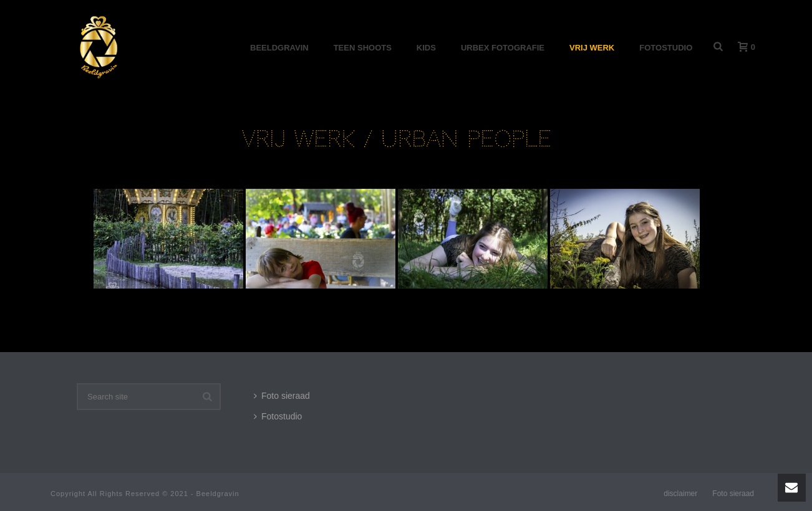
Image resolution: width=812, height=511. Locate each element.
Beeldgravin (279, 48)
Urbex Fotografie (503, 48)
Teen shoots (363, 48)
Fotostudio (666, 48)
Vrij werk (592, 48)
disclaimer (680, 494)
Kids (426, 48)
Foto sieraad (282, 396)
